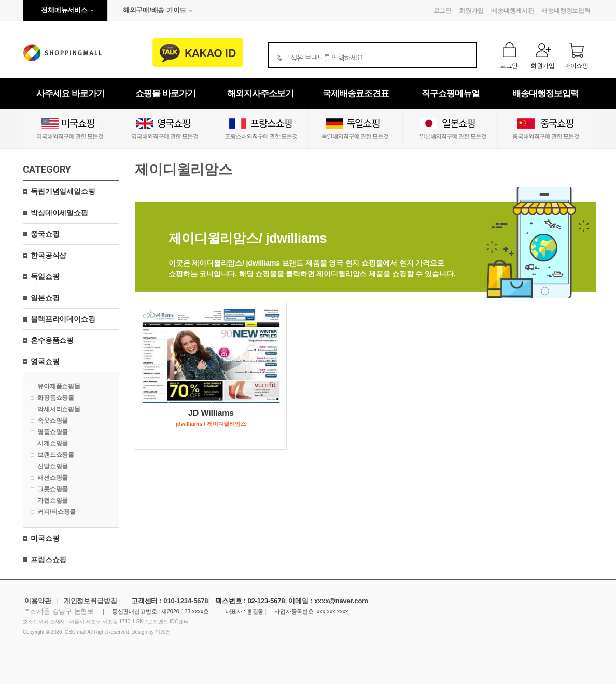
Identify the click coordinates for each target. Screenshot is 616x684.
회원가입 (471, 11)
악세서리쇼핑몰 (59, 409)
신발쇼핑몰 (53, 466)
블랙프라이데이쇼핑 (63, 319)
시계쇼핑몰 (53, 443)
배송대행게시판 (513, 11)
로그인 (443, 11)
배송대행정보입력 (566, 11)
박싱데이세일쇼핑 (59, 213)
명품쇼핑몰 (53, 432)
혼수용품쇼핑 (52, 340)
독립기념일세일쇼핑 (63, 191)
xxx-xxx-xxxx (332, 611)
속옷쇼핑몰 (53, 421)
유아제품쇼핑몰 (59, 386)
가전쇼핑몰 (53, 500)
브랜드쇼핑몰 (56, 455)
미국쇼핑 (45, 538)
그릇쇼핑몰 (53, 489)
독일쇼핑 (45, 276)
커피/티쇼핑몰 (57, 512)
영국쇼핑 (45, 361)
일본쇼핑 (45, 298)
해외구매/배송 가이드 (155, 10)
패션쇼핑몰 (53, 478)
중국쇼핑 (45, 234)
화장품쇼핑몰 (56, 398)
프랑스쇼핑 (48, 560)
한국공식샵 (48, 255)
